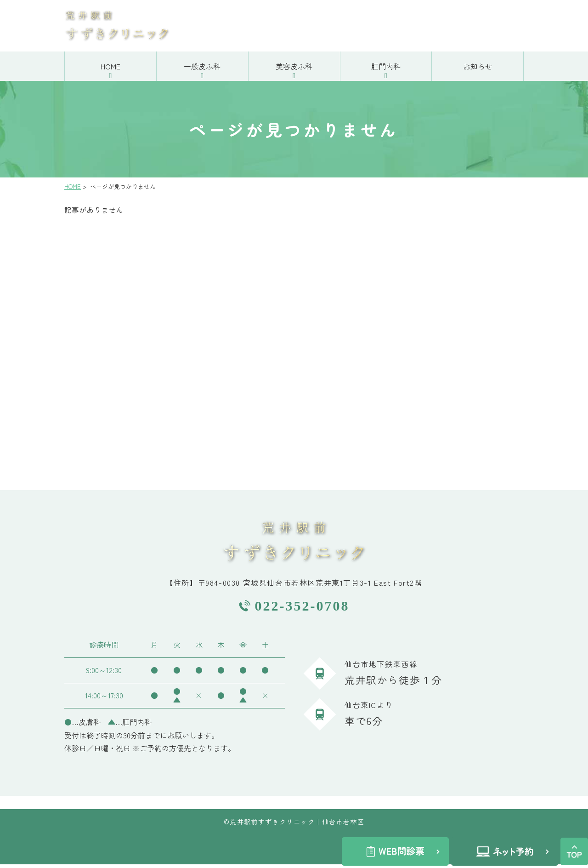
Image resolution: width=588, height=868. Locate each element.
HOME (110, 70)
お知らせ (478, 70)
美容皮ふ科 (294, 70)
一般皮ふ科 (202, 70)
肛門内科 (386, 70)
